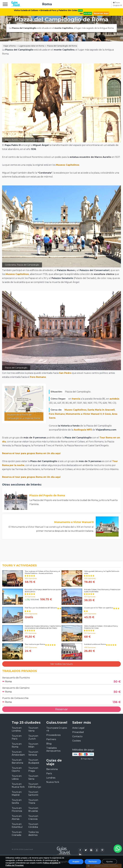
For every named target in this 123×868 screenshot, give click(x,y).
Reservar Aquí (101, 13)
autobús (114, 399)
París (49, 773)
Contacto (77, 736)
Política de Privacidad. (15, 865)
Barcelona (52, 769)
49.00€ (88, 13)
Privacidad (78, 732)
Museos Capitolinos (68, 165)
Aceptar (76, 862)
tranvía (76, 399)
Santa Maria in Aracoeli (101, 410)
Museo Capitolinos (76, 410)
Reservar (61, 709)
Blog (49, 744)
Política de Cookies (51, 863)
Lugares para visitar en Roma (31, 46)
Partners (51, 739)
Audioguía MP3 (83, 430)
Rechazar (93, 862)
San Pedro (65, 373)
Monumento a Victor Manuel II (84, 414)
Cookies (76, 741)
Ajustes (109, 862)
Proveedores (53, 735)
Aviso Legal (78, 728)
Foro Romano (38, 377)
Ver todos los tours (61, 664)
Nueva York (53, 782)
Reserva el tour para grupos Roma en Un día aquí (31, 453)
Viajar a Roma (9, 46)
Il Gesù (107, 414)
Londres (51, 778)
